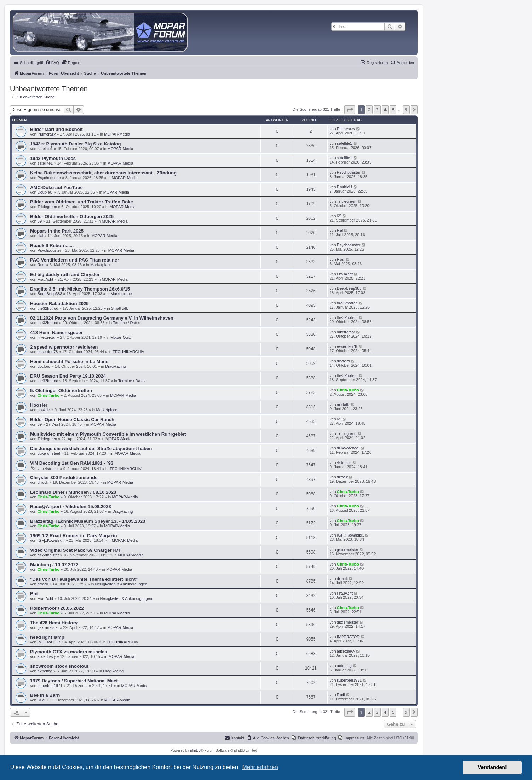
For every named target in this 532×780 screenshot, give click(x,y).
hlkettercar (47, 337)
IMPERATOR (49, 642)
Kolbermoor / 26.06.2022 (57, 608)
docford (44, 366)
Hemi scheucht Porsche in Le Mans (69, 362)
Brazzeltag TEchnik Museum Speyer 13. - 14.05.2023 (88, 521)
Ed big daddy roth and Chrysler (65, 274)
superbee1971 (50, 686)
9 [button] (406, 110)
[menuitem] (52, 63)
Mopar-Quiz (121, 337)
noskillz (44, 410)
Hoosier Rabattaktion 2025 (59, 303)
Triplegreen (47, 207)
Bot (34, 594)
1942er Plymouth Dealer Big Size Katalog (76, 144)
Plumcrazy (47, 134)
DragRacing (115, 366)
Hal (41, 236)
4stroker (52, 469)
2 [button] (369, 110)
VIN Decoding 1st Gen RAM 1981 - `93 (72, 463)
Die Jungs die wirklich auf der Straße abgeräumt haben (91, 449)
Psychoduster (49, 178)
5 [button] (393, 110)
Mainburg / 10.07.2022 (54, 565)
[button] (350, 110)
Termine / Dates (127, 323)
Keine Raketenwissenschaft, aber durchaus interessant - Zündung (103, 173)
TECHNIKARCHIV (128, 352)
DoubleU (45, 192)
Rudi (42, 700)
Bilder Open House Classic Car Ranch (72, 420)
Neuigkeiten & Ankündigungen (121, 584)
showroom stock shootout (59, 666)
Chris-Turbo (48, 395)
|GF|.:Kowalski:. (51, 540)
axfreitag (45, 671)
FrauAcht (45, 279)
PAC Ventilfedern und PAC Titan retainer (75, 260)
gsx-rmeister (48, 555)
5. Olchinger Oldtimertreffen (61, 391)
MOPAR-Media (117, 134)
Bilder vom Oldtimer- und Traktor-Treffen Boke (82, 202)
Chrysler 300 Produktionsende (64, 478)
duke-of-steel (49, 453)
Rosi (41, 265)
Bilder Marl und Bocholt (56, 129)
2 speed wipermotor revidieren (64, 347)
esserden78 (48, 352)
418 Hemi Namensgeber (56, 332)
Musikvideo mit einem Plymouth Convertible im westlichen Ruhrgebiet (108, 434)
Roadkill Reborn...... (52, 245)
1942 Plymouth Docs (53, 158)
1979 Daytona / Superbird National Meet (74, 681)
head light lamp (47, 637)
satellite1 (45, 149)
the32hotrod (48, 308)
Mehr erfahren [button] (260, 767)
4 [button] (385, 110)
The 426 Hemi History (54, 623)
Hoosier (39, 405)
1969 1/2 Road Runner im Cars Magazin (74, 536)
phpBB (195, 750)
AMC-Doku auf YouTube (56, 187)
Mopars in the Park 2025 (57, 231)
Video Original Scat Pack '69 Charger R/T (75, 550)
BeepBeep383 (50, 294)
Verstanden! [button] (492, 767)
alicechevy (47, 656)
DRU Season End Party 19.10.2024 (68, 376)
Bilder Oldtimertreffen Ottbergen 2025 (72, 216)
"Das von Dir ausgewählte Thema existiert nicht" (84, 579)
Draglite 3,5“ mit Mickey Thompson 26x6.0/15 (80, 289)
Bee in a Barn (45, 695)
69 (40, 221)
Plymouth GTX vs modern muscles (69, 652)
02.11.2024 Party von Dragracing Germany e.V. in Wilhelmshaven (102, 318)
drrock (43, 482)
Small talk (120, 308)
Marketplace (101, 265)
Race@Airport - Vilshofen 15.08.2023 (71, 507)
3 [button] (377, 110)
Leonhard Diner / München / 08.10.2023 (73, 492)
